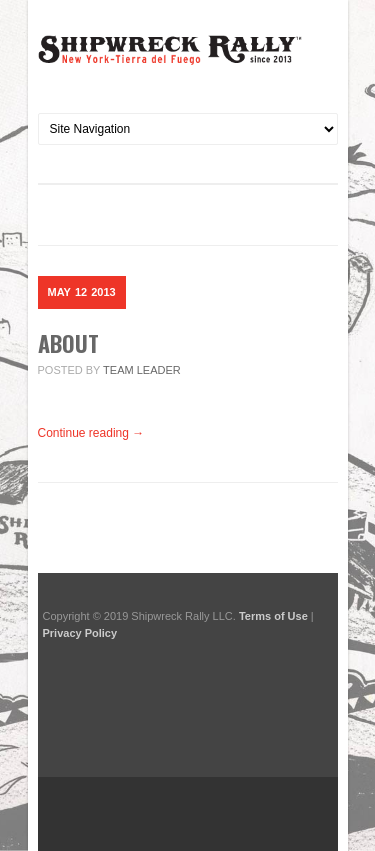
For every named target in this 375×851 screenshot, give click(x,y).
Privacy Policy (80, 633)
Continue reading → (91, 433)
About (68, 343)
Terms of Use (273, 616)
